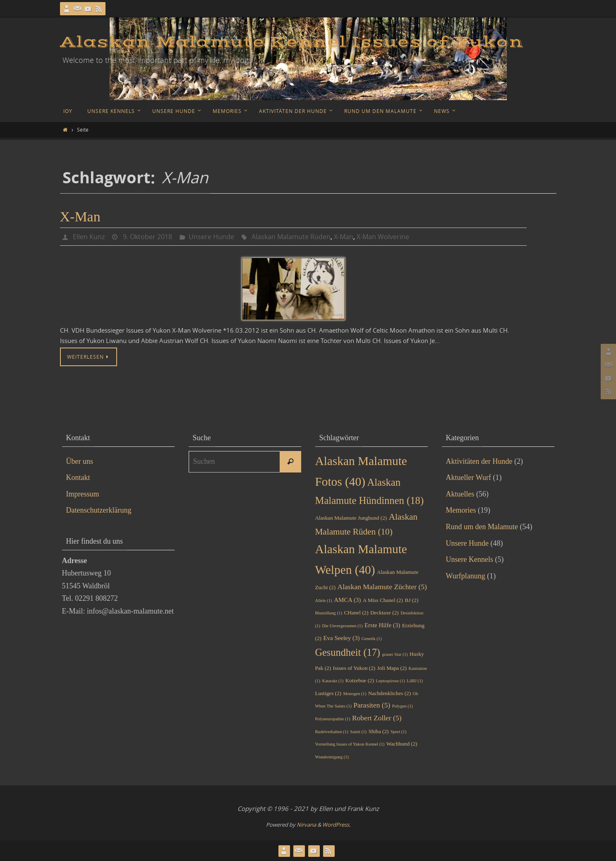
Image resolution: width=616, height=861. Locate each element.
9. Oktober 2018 (147, 237)
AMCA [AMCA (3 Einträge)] (347, 600)
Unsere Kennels (470, 559)
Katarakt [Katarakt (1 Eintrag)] (333, 681)
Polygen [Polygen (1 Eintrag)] (403, 706)
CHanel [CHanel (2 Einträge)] (356, 613)
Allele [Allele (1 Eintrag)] (324, 601)
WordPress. (336, 825)
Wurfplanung (466, 576)
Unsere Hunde (211, 237)
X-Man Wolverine (383, 237)
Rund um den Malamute (482, 527)
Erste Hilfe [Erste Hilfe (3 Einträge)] (382, 625)
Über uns (80, 461)
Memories (461, 510)
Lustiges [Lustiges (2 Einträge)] (328, 693)
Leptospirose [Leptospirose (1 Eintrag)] (391, 681)
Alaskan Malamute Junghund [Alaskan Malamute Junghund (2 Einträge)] (351, 518)
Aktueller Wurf (469, 477)
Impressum (83, 494)
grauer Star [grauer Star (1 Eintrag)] (395, 654)
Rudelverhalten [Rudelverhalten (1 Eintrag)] (332, 732)
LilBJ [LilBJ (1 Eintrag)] (415, 681)
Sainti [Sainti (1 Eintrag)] (358, 732)
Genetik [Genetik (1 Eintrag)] (372, 639)
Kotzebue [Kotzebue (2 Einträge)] (360, 680)
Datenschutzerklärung (99, 510)
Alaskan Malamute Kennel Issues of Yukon (292, 42)
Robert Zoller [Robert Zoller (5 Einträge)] (377, 718)
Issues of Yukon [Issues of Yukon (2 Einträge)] (354, 668)
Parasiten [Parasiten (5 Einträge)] (372, 705)
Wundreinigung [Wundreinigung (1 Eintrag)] (332, 757)
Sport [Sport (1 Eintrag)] (398, 732)
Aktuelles (460, 494)
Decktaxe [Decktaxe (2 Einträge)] (385, 613)
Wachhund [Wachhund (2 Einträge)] (402, 744)
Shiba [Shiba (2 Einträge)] (379, 731)
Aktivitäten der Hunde (479, 461)
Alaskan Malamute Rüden (291, 237)
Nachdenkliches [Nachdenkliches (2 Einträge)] (389, 693)
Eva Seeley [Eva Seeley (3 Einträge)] (341, 638)
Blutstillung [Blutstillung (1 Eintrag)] (329, 613)
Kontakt (78, 477)
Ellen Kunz (89, 237)
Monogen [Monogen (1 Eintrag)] (355, 694)
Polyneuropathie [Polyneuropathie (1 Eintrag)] (333, 719)
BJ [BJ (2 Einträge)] (412, 600)
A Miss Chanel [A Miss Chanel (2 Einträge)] (383, 600)
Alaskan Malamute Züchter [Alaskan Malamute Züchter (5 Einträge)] (382, 587)
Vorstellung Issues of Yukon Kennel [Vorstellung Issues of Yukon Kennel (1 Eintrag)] (350, 744)
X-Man (80, 217)
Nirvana (306, 825)
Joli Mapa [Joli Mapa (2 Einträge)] (392, 668)
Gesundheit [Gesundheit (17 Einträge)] (348, 652)
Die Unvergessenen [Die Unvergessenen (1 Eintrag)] (342, 626)
